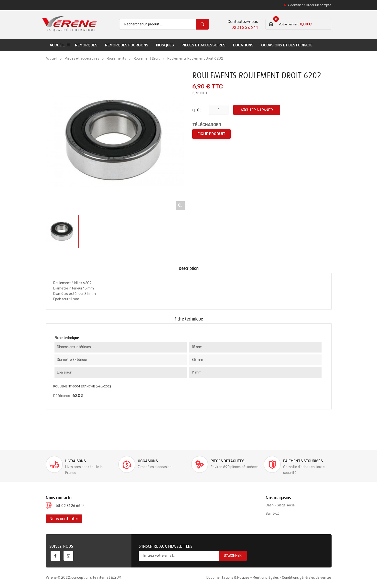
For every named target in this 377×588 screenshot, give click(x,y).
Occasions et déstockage (287, 45)
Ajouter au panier (257, 110)
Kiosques (165, 45)
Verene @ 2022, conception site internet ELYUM (83, 578)
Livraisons (75, 461)
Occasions (148, 461)
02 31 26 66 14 (245, 27)
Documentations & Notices (228, 578)
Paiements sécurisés (303, 461)
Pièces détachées (227, 461)
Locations (243, 45)
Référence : (62, 396)
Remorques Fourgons (127, 45)
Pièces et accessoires (204, 45)
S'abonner (233, 556)
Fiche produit (211, 134)
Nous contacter (64, 519)
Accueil (57, 45)
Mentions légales (266, 578)
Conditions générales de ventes (307, 578)
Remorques (86, 45)
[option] (62, 231)
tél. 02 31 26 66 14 (70, 506)
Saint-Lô (273, 514)
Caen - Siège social (280, 505)
